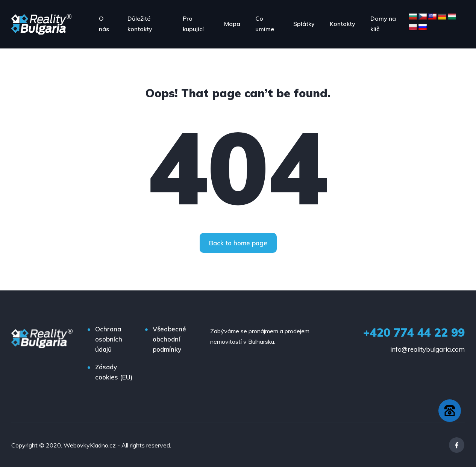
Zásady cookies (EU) (114, 372)
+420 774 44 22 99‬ (414, 332)
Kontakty (343, 24)
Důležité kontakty (140, 24)
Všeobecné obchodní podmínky (169, 339)
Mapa (232, 24)
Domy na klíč (383, 24)
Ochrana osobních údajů (109, 339)
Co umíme (265, 24)
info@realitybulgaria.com (427, 349)
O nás (104, 24)
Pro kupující (193, 24)
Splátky (304, 24)
